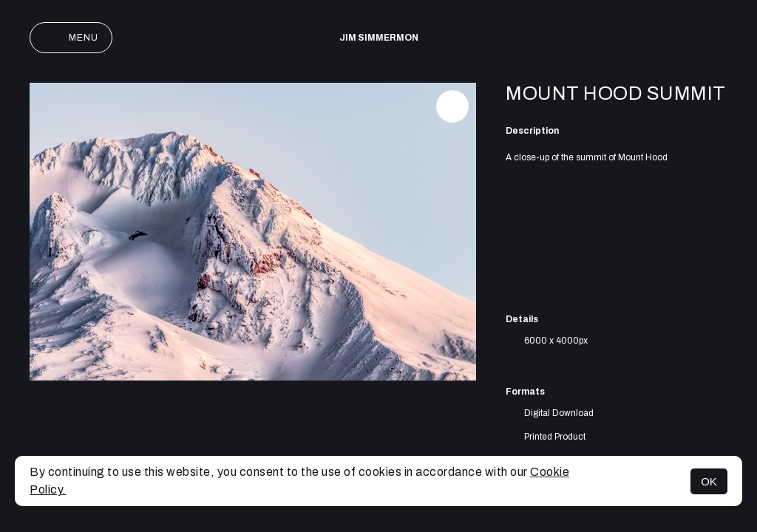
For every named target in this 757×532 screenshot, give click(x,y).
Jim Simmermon (379, 38)
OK (709, 481)
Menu (71, 38)
